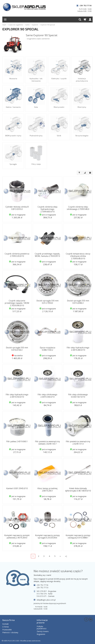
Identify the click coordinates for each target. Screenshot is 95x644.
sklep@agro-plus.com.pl (46, 600)
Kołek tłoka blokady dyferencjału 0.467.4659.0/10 (78, 489)
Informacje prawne (42, 621)
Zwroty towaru (43, 631)
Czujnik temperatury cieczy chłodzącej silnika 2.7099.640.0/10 (78, 256)
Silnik (59, 135)
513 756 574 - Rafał (44, 594)
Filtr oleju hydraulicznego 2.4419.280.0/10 (78, 349)
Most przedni (59, 107)
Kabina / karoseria (13, 107)
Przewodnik (7, 629)
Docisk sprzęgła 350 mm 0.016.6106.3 (17, 349)
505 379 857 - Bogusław (46, 591)
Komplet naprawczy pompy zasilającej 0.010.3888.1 (78, 536)
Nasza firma (8, 620)
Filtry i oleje (36, 164)
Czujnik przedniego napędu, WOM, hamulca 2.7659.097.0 (47, 255)
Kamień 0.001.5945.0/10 (17, 488)
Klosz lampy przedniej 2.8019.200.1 (47, 489)
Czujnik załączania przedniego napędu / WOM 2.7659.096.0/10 (17, 303)
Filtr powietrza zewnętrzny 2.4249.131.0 (78, 442)
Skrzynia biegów (82, 135)
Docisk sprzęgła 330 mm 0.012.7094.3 (47, 302)
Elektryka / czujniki (59, 78)
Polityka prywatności (42, 627)
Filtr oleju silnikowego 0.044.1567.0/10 (78, 396)
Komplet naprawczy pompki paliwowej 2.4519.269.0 (17, 536)
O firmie (6, 626)
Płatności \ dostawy (10, 632)
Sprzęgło (13, 164)
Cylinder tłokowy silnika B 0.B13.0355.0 (17, 208)
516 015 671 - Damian (46, 596)
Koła (36, 107)
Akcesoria (13, 78)
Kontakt (6, 624)
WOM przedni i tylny (13, 135)
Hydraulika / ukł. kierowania (36, 79)
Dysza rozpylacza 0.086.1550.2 (47, 349)
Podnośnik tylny (36, 135)
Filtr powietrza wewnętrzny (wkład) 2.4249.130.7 (47, 442)
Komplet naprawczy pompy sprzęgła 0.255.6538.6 (47, 536)
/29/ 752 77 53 (42, 587)
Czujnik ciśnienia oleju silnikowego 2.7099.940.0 (78, 208)
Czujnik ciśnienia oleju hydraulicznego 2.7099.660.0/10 (47, 209)
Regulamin (41, 634)
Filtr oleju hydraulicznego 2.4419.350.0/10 (17, 396)
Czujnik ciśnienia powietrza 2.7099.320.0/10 (17, 255)
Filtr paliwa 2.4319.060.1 (17, 441)
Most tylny (82, 107)
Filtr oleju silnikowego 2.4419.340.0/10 (47, 396)
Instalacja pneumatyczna (82, 79)
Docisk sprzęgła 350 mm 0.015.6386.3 (78, 302)
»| (66, 556)
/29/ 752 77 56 (85, 5)
